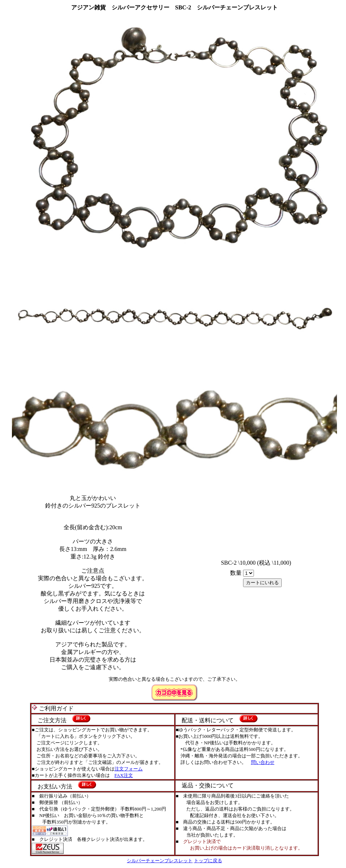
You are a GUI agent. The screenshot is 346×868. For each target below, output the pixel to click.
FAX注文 (124, 775)
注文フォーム (129, 769)
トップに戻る (208, 861)
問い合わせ (263, 762)
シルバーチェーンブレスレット (160, 861)
